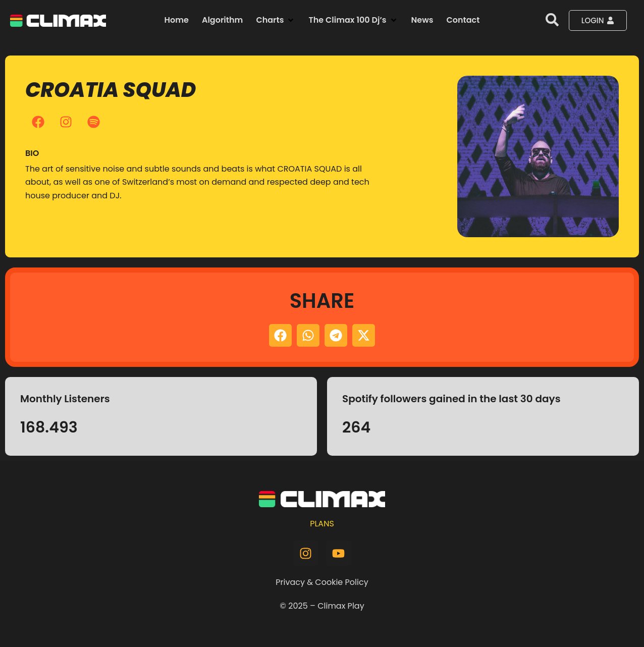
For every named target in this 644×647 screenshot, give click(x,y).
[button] (276, 20)
